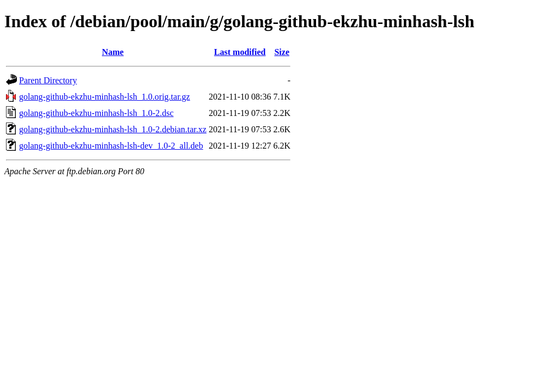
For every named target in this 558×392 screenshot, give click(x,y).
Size (282, 52)
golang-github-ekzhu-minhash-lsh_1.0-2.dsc (96, 113)
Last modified (240, 52)
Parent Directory (48, 80)
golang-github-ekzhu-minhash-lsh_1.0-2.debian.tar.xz (113, 129)
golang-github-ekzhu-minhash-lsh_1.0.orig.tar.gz (105, 97)
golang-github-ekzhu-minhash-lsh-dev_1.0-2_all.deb (111, 146)
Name (113, 52)
